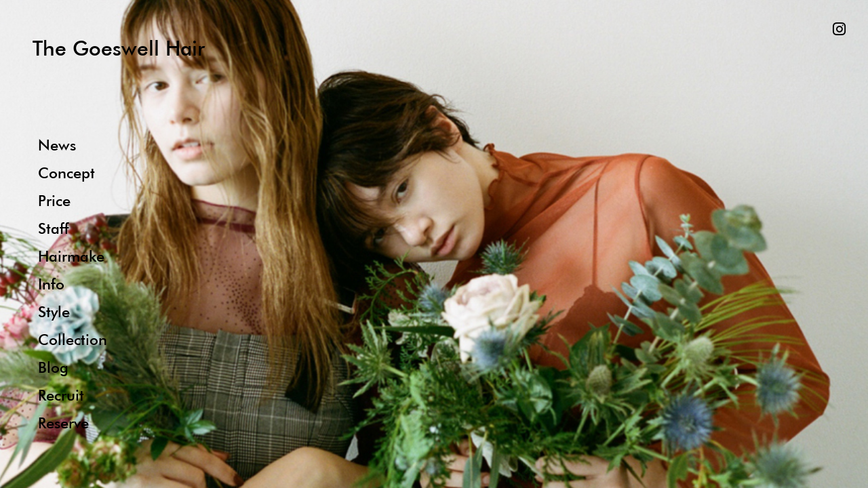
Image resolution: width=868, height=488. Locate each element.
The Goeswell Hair (119, 48)
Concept (66, 172)
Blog (53, 367)
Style (54, 311)
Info (51, 284)
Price (54, 200)
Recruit (61, 395)
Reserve (63, 423)
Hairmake (71, 256)
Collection (73, 339)
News (57, 145)
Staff (53, 228)
